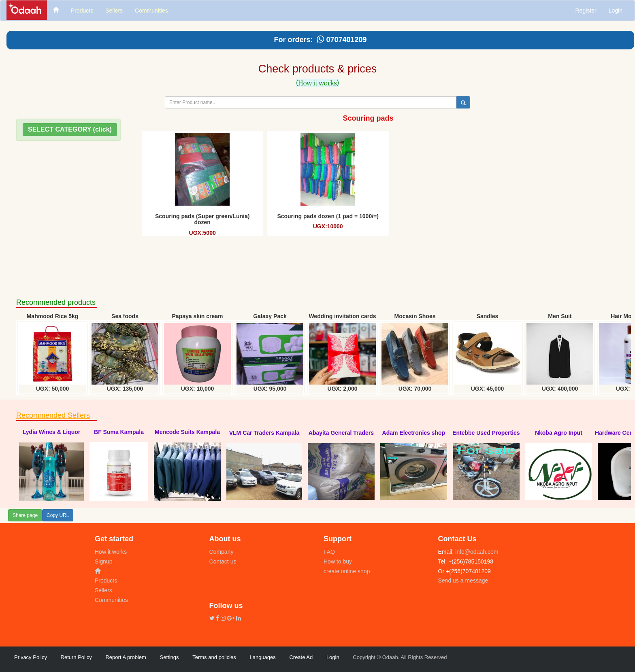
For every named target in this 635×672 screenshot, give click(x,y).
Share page (25, 515)
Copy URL (58, 515)
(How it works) (317, 83)
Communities (111, 600)
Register (586, 11)
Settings (169, 657)
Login (616, 11)
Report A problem (126, 657)
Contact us (223, 561)
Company (222, 552)
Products (106, 581)
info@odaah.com (476, 552)
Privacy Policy (31, 657)
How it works (111, 552)
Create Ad (301, 657)
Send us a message (463, 581)
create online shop (347, 571)
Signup (104, 561)
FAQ (329, 552)
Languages (262, 657)
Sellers (103, 590)
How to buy (338, 561)
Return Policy (76, 657)
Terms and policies (214, 657)
